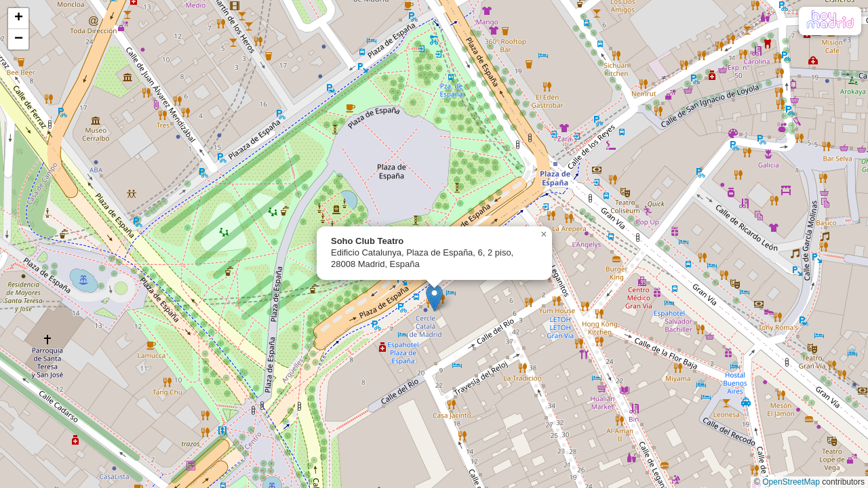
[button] (434, 298)
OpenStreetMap (791, 482)
